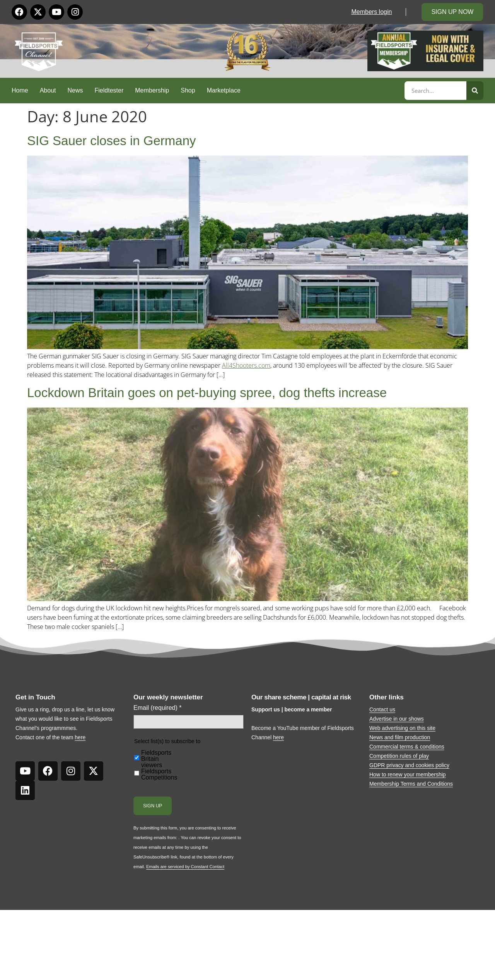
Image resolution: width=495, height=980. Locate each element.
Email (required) (158, 708)
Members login (371, 12)
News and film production (400, 737)
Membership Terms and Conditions (411, 784)
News (75, 90)
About (48, 90)
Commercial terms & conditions (407, 747)
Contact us (382, 709)
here (80, 737)
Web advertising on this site (402, 728)
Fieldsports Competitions (159, 774)
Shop (188, 90)
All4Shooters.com (246, 365)
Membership (152, 90)
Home (20, 90)
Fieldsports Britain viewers (156, 759)
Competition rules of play (399, 756)
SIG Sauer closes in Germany (112, 141)
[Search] (475, 91)
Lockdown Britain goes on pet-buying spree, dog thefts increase (207, 393)
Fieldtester (109, 90)
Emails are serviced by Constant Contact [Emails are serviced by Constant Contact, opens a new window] (185, 867)
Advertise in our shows (397, 719)
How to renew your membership (408, 774)
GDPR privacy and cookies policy (409, 765)
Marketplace (224, 90)
